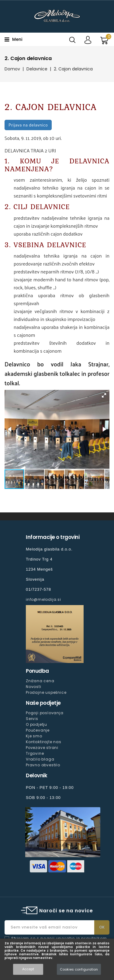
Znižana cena (40, 681)
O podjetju (36, 724)
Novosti (34, 687)
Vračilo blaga (40, 759)
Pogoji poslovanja (45, 713)
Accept (28, 969)
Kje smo (34, 736)
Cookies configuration (79, 969)
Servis (32, 719)
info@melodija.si (43, 599)
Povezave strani (42, 748)
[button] (104, 395)
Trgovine (35, 753)
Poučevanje (38, 730)
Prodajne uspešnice (46, 692)
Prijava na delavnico (28, 125)
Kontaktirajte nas (44, 742)
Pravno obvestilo (43, 765)
